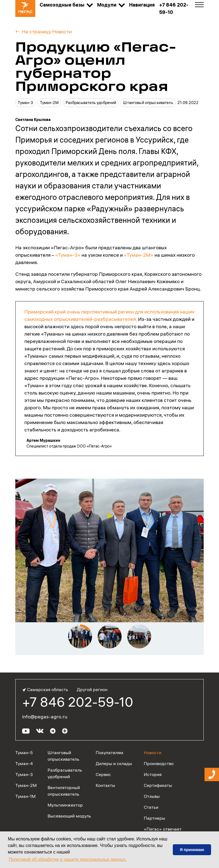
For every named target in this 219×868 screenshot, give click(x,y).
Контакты (105, 785)
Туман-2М (49, 103)
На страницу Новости (47, 32)
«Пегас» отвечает (163, 829)
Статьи (151, 807)
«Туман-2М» (139, 255)
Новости (153, 753)
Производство (159, 763)
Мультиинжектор (65, 805)
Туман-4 (24, 763)
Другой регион (92, 689)
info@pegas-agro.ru (45, 717)
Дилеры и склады (114, 763)
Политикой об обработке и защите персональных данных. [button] (68, 859)
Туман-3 (25, 103)
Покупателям (109, 753)
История (153, 774)
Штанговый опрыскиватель (148, 103)
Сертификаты (158, 785)
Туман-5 (24, 753)
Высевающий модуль (69, 816)
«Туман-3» (68, 255)
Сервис (103, 774)
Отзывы (152, 796)
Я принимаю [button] (192, 850)
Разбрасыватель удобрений (91, 103)
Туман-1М (25, 796)
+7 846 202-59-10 (78, 702)
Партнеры (154, 818)
